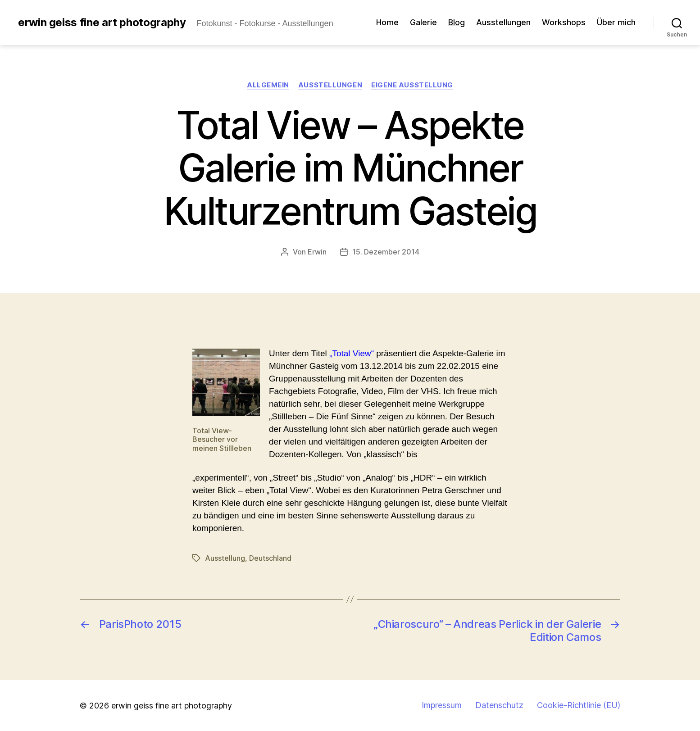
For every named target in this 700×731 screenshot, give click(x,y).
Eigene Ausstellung (412, 85)
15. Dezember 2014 (386, 252)
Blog (457, 22)
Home (387, 22)
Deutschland (270, 558)
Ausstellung (225, 558)
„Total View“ (352, 353)
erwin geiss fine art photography (102, 23)
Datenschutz (499, 705)
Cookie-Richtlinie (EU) (579, 705)
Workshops (564, 22)
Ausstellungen (503, 22)
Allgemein (268, 85)
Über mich (616, 22)
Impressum (442, 705)
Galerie (423, 22)
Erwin (317, 252)
